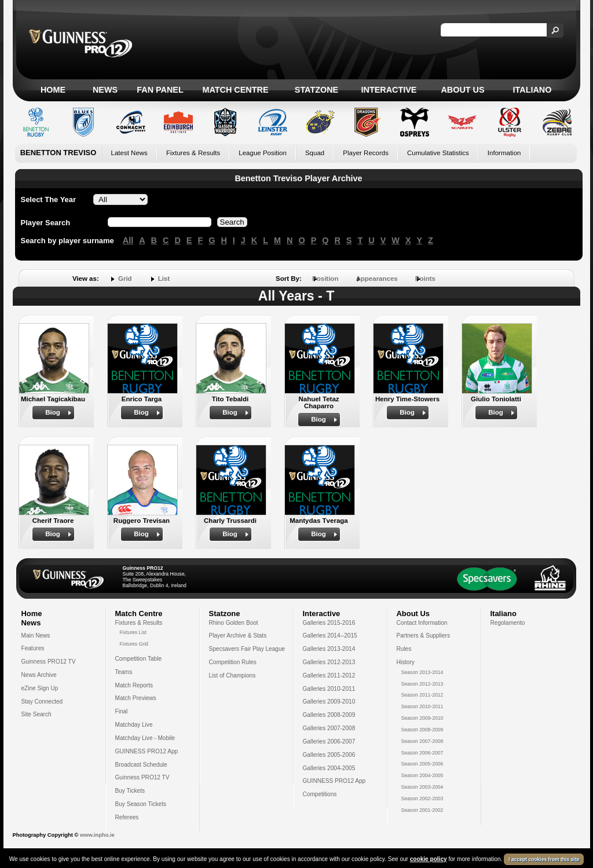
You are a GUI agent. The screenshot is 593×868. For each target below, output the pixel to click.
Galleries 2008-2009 (329, 715)
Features (33, 648)
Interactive (389, 90)
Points (425, 279)
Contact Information (422, 623)
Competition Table (139, 659)
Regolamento (508, 623)
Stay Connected (42, 702)
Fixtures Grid (134, 644)
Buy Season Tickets (141, 804)
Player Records (366, 153)
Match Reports (134, 685)
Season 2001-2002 (422, 810)
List (164, 279)
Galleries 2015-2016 (329, 623)
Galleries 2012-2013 (329, 662)
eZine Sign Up (40, 688)
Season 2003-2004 (422, 787)
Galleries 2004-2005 (329, 768)
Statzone (316, 90)
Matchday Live (134, 725)
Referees (127, 817)
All (128, 240)
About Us (462, 90)
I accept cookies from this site (544, 860)
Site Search (36, 714)
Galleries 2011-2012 (329, 675)
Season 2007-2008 (422, 741)
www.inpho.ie (97, 835)
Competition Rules (233, 662)
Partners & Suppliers (423, 636)
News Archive (39, 675)
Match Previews (136, 698)
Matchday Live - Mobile (145, 738)
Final (122, 711)
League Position (263, 153)
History (406, 662)
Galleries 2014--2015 (330, 636)
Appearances (376, 279)
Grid (125, 279)
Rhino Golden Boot (234, 623)
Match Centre (235, 90)
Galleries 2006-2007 (329, 741)
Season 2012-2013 (422, 684)
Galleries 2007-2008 (329, 728)
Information (504, 153)
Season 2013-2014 (422, 672)
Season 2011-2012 (422, 695)
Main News (36, 636)
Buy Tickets (130, 791)
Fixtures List (133, 632)
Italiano (532, 90)
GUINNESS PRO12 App (147, 751)
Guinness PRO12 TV (49, 662)
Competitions (320, 794)
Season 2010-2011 (422, 706)
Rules (404, 649)
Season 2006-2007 (422, 753)
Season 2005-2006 (422, 764)
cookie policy (429, 860)
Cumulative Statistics (438, 153)
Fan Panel (160, 90)
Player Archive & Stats (238, 636)
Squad (315, 153)
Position (325, 279)
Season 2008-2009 (422, 730)
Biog (53, 412)
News (105, 90)
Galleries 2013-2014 (329, 649)
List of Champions (233, 675)
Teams (124, 672)
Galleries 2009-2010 (329, 702)
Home (53, 90)
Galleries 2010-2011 (329, 689)
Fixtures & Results (193, 153)
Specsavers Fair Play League (247, 649)
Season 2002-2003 (422, 799)
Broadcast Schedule (141, 765)
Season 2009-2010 (422, 718)
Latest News (129, 153)
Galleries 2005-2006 (329, 755)
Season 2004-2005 (422, 775)
